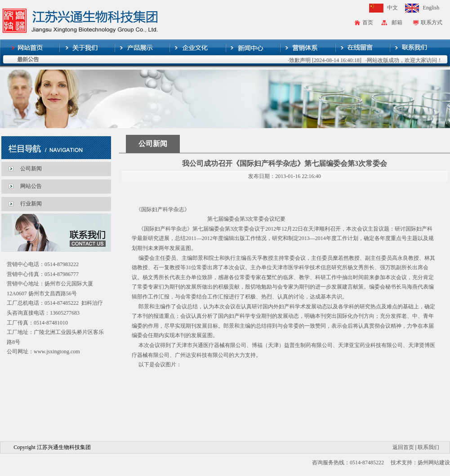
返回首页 (403, 447)
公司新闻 (31, 169)
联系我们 (428, 447)
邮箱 (397, 22)
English (431, 8)
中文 (392, 8)
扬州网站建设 (434, 463)
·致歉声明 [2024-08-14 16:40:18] (328, 60)
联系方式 (432, 22)
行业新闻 (31, 204)
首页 (368, 22)
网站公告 (31, 186)
